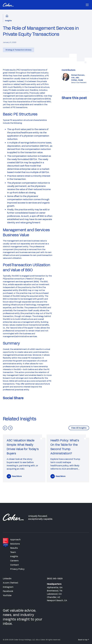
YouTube (7, 595)
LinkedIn (7, 579)
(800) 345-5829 (55, 579)
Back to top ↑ (84, 640)
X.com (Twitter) (11, 583)
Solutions (15, 544)
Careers (14, 561)
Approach (15, 540)
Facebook (8, 591)
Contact (14, 565)
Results (14, 548)
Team (13, 552)
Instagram (8, 587)
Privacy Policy (17, 569)
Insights (8, 21)
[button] (5, 428)
